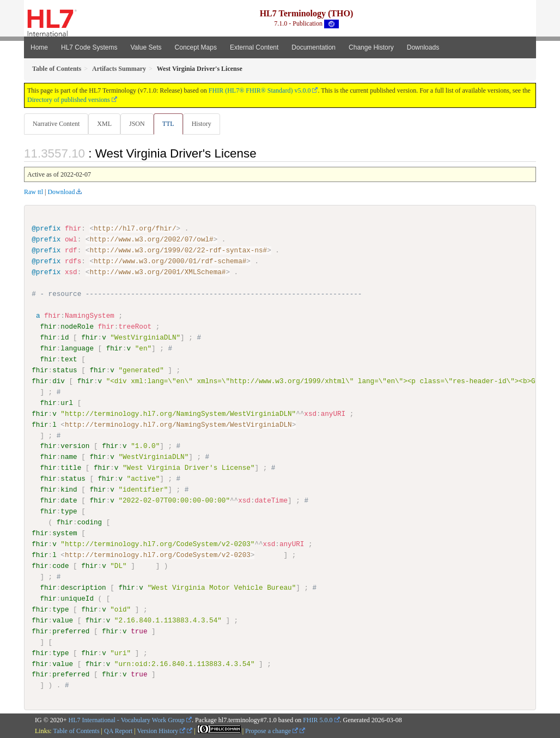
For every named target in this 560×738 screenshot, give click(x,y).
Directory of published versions (69, 100)
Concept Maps (196, 47)
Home (39, 47)
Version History (162, 731)
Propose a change (272, 731)
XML (105, 124)
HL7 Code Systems (89, 47)
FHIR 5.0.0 (318, 721)
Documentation (314, 47)
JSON (139, 124)
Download (61, 192)
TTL (172, 124)
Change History (371, 47)
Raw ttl (34, 192)
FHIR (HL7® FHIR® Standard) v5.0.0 (260, 90)
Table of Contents (76, 731)
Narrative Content (56, 124)
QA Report (118, 731)
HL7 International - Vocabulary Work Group (127, 721)
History (206, 124)
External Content (254, 47)
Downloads (423, 47)
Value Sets (146, 47)
